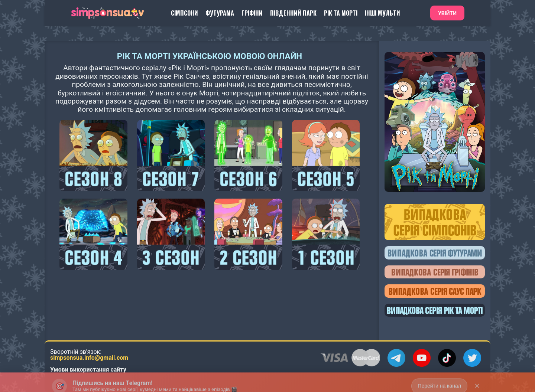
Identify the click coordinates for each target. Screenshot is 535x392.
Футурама (220, 13)
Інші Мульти (382, 13)
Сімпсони (184, 13)
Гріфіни (252, 13)
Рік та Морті (341, 13)
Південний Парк (293, 13)
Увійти (447, 13)
